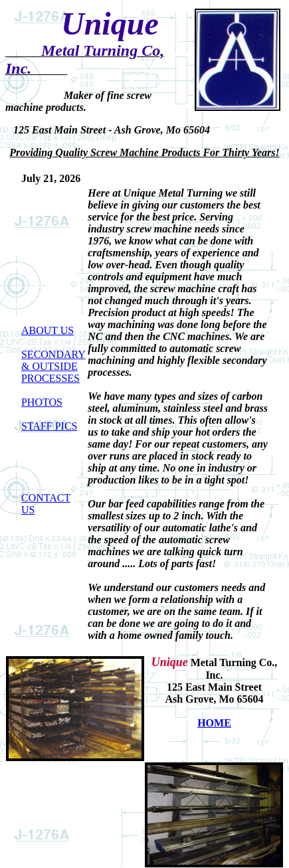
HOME (214, 723)
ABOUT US (48, 330)
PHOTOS (42, 402)
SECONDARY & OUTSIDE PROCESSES (53, 366)
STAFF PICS (49, 426)
